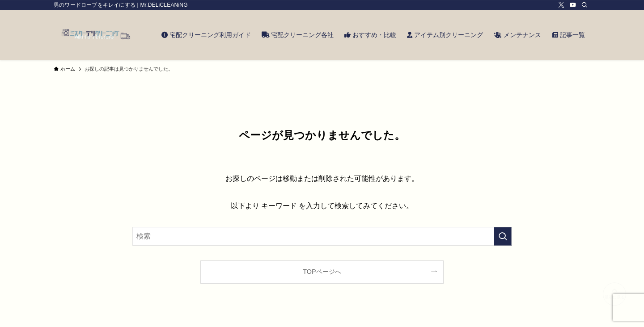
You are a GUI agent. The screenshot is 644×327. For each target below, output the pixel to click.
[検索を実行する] (503, 236)
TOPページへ (322, 272)
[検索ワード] (322, 236)
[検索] (585, 5)
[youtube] (573, 5)
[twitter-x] (561, 5)
